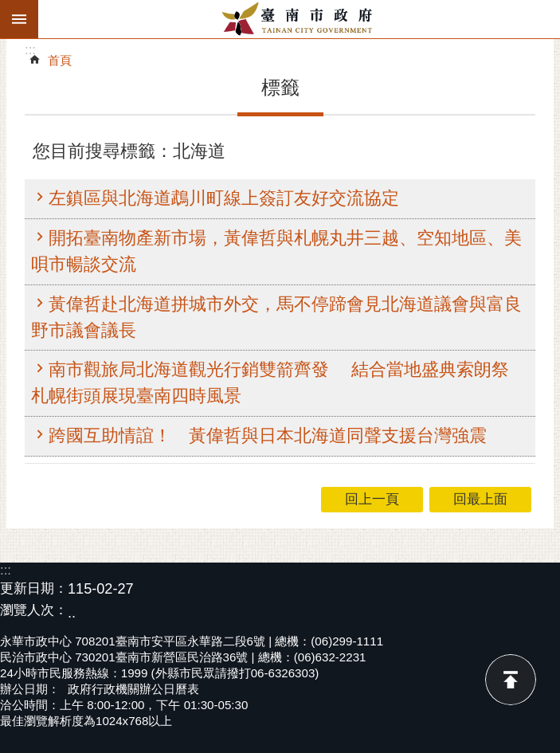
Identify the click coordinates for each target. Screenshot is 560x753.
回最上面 (511, 680)
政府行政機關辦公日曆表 (133, 689)
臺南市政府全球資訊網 (299, 19)
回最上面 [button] (480, 499)
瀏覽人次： (34, 611)
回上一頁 (372, 499)
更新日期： (34, 588)
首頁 (60, 60)
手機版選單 (19, 19)
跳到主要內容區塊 (8, 8)
